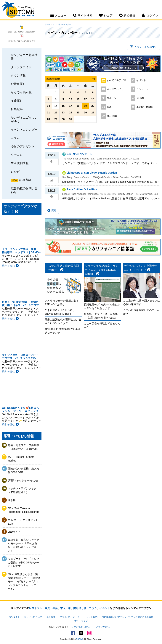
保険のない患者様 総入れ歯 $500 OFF (23, 470)
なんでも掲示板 (21, 92)
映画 (109, 107)
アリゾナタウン (104, 627)
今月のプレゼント (23, 146)
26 (85, 113)
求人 (63, 608)
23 (63, 113)
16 (63, 106)
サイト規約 (92, 617)
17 (71, 106)
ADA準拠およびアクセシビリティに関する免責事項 (128, 617)
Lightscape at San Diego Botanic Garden (92, 173)
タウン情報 (18, 75)
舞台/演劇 (112, 116)
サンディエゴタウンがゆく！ (24, 119)
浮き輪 (12, 500)
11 (78, 99)
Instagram (89, 633)
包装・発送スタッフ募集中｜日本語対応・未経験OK (23, 447)
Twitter (81, 633)
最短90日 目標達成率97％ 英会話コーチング (63, 331)
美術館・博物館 (145, 107)
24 (71, 113)
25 (78, 113)
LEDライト (14, 532)
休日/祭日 (142, 98)
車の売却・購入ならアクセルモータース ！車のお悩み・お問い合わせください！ (23, 545)
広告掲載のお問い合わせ (24, 190)
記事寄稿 (25, 180)
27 (93, 113)
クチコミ (17, 155)
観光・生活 (51, 608)
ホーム (48, 24)
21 (48, 113)
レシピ (15, 172)
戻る (52, 210)
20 (93, 106)
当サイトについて (33, 617)
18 (78, 106)
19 (85, 106)
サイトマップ (81, 621)
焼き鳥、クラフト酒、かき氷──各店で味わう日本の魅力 (101, 316)
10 (71, 99)
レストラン (36, 608)
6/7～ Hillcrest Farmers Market (21, 459)
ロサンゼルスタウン (81, 627)
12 (85, 99)
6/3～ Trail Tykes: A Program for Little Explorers (23, 510)
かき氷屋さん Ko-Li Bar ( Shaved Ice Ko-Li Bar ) (59, 312)
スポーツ (112, 98)
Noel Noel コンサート (79, 154)
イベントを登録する (143, 47)
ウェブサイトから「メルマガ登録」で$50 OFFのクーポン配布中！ (23, 562)
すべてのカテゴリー (118, 80)
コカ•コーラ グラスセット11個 (23, 522)
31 (71, 119)
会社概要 (51, 617)
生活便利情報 (20, 163)
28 (48, 119)
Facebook (73, 633)
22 (56, 113)
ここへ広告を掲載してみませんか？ (102, 325)
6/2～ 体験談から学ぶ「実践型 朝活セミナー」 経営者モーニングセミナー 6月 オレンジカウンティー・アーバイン (24, 581)
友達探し (17, 101)
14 (48, 106)
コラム (15, 138)
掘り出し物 (80, 608)
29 (56, 119)
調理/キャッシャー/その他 (23, 480)
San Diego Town (18, 10)
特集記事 (17, 109)
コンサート (142, 89)
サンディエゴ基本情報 (24, 57)
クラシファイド (21, 67)
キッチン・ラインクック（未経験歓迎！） (22, 490)
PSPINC (80, 639)
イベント (141, 80)
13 (93, 99)
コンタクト (14, 617)
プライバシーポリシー (71, 617)
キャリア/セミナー (117, 89)
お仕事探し (18, 84)
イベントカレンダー (24, 129)
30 (63, 119)
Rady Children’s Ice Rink (82, 189)
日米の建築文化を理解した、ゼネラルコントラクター (63, 321)
